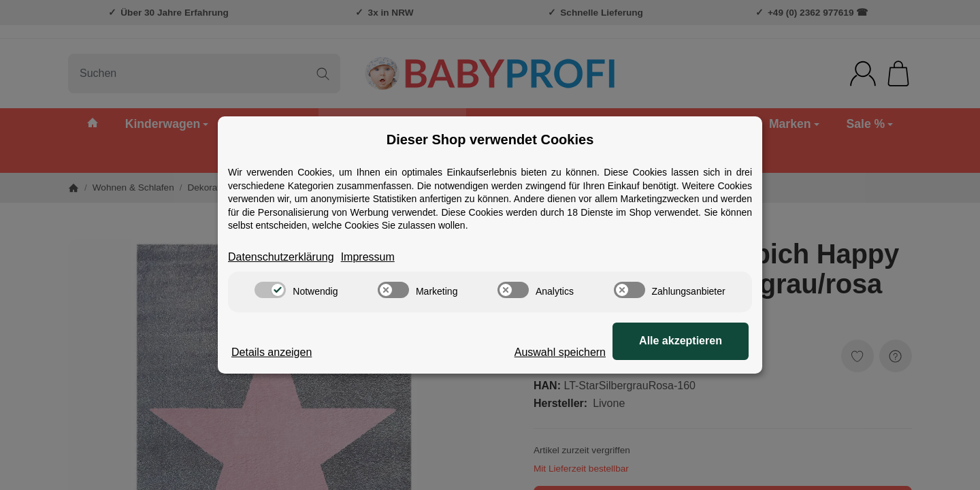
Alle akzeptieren (681, 341)
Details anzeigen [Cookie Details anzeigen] (272, 352)
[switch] (270, 290)
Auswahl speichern (560, 352)
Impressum (368, 257)
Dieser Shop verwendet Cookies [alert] (490, 140)
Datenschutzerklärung (281, 257)
